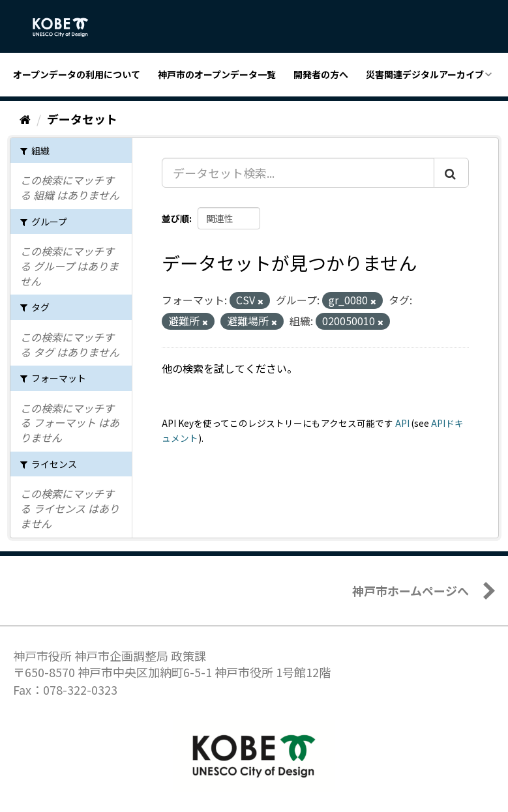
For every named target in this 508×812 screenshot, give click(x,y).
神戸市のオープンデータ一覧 (217, 74)
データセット (82, 119)
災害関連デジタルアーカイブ (425, 74)
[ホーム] (25, 119)
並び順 (175, 218)
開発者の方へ (321, 74)
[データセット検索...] (298, 173)
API (402, 423)
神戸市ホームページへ (411, 590)
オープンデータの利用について (77, 74)
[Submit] (451, 173)
